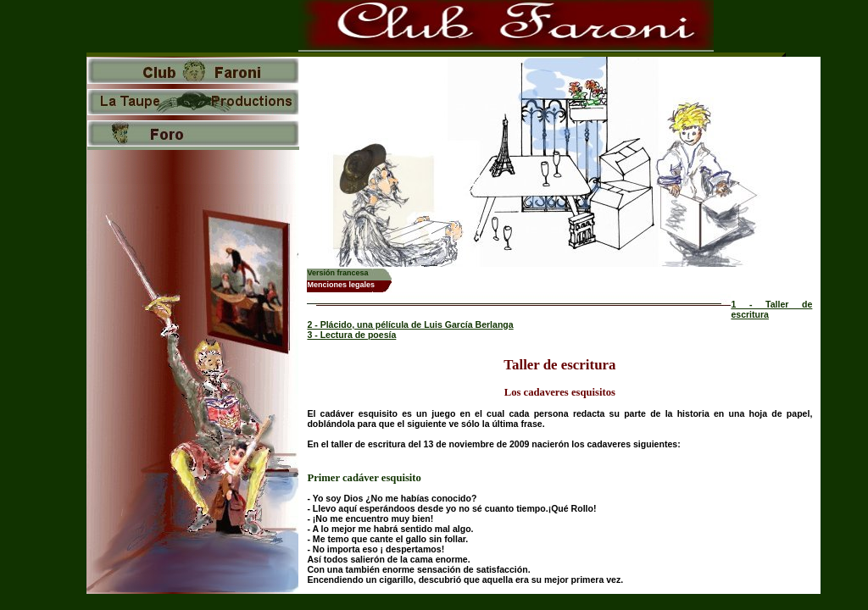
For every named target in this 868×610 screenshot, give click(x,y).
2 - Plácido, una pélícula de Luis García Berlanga (410, 324)
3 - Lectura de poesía (351, 335)
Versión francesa (337, 273)
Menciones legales (341, 285)
